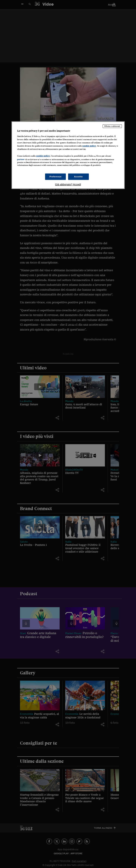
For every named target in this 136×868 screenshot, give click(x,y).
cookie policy (89, 146)
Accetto (78, 176)
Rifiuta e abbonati (112, 126)
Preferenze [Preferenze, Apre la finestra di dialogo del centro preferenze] (55, 176)
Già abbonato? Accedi (68, 184)
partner (21, 159)
